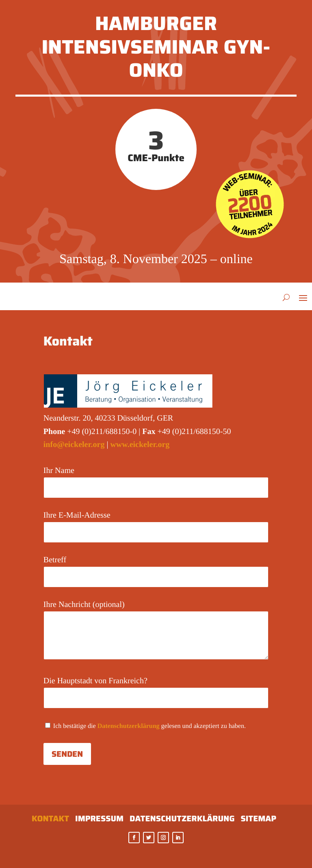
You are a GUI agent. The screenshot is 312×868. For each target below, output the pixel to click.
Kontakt (50, 820)
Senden (67, 754)
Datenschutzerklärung (129, 726)
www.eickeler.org (140, 445)
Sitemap (259, 820)
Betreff (156, 568)
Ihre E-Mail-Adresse (156, 524)
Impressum (99, 820)
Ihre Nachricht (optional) (156, 631)
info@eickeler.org (74, 445)
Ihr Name (156, 479)
